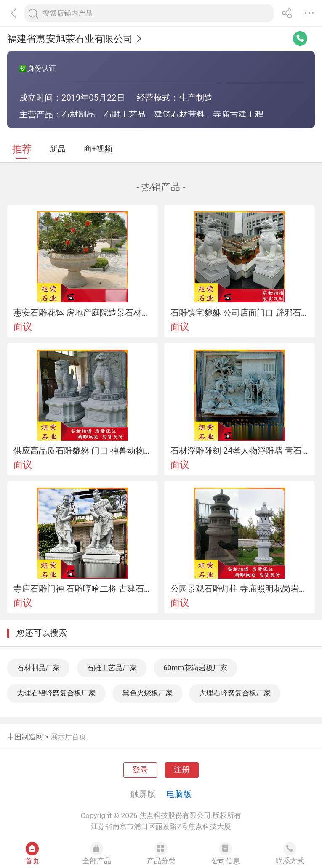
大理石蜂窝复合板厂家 (235, 693)
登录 (140, 770)
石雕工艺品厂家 (112, 668)
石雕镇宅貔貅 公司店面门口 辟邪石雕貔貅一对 (240, 313)
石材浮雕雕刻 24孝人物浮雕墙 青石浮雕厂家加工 (240, 451)
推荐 (22, 149)
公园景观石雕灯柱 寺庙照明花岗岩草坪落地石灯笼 (240, 589)
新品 (58, 149)
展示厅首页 (68, 737)
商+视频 (98, 149)
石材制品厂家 (38, 668)
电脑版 (179, 794)
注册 (182, 770)
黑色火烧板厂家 (148, 693)
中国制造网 (25, 737)
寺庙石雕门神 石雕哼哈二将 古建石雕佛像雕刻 (83, 589)
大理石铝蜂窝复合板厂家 (56, 693)
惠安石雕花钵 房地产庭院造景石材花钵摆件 (83, 313)
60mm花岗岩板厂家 (195, 668)
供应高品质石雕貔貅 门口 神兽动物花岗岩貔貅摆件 (83, 451)
